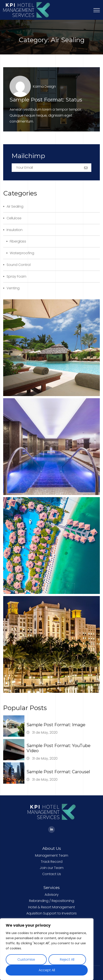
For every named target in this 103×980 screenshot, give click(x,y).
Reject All (67, 959)
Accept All (47, 970)
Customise (26, 959)
